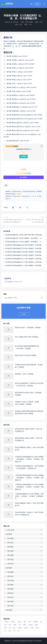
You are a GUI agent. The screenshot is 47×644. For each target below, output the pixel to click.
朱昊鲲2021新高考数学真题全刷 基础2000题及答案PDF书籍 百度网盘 (29, 412)
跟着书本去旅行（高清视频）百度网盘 (28, 327)
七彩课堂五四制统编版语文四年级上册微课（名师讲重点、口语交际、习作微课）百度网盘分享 (29, 478)
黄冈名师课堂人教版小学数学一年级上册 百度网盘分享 (29, 430)
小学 (6, 185)
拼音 (14, 628)
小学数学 (13, 622)
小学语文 (19, 622)
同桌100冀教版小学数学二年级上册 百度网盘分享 (29, 449)
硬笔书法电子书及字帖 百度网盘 (26, 355)
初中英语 (26, 628)
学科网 (15, 625)
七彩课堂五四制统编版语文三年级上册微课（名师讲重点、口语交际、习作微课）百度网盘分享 (29, 487)
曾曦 (25, 622)
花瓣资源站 (9, 196)
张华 (41, 622)
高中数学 (20, 628)
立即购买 (24, 156)
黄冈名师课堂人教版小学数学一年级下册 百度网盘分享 (29, 439)
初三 (5, 631)
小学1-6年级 (29, 22)
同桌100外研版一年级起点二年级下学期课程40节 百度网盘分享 (29, 513)
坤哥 (5, 625)
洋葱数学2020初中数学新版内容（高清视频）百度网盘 (29, 366)
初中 (10, 631)
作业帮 (30, 622)
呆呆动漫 (30, 625)
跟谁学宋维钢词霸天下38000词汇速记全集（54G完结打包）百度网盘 (29, 384)
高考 (19, 631)
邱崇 (20, 625)
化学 (10, 628)
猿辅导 (36, 625)
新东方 (37, 628)
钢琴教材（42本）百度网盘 (24, 374)
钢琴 (5, 628)
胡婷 (10, 625)
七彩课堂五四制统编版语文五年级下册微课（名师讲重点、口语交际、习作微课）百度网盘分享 (29, 459)
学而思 (32, 628)
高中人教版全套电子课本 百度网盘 (27, 337)
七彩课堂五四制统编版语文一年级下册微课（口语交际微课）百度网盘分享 (29, 467)
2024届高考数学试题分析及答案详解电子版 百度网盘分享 (13, 221)
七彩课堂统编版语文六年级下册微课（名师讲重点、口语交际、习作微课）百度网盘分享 (29, 496)
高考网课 (36, 622)
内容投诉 (19, 194)
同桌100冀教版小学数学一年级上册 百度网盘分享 (29, 504)
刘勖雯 (25, 625)
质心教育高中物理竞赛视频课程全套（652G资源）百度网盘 (27, 347)
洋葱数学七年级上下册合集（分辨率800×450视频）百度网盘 (27, 403)
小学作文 (6, 622)
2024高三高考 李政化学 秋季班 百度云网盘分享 (35, 221)
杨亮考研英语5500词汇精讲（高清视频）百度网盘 (29, 394)
